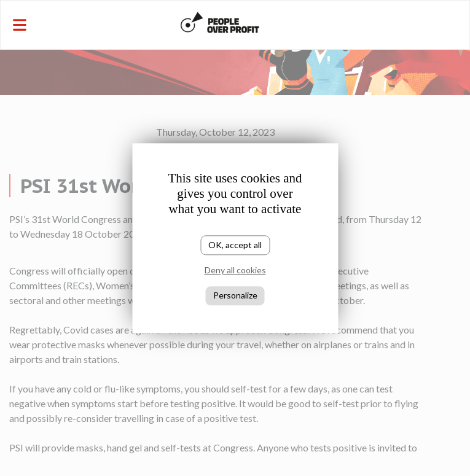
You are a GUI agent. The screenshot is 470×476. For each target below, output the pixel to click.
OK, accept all (235, 245)
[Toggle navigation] (79, 25)
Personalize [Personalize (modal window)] (235, 295)
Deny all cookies (235, 271)
